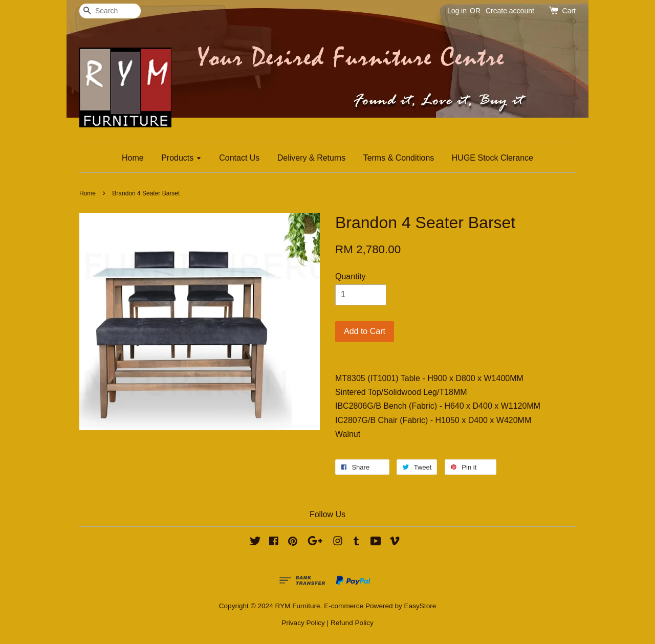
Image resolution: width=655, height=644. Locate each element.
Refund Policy (352, 623)
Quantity (351, 276)
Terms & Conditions (399, 158)
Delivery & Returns (311, 158)
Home (133, 158)
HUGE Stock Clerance (493, 158)
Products (181, 158)
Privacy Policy (303, 623)
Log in (457, 11)
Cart (569, 11)
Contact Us (239, 158)
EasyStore (420, 606)
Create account (510, 11)
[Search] (110, 11)
